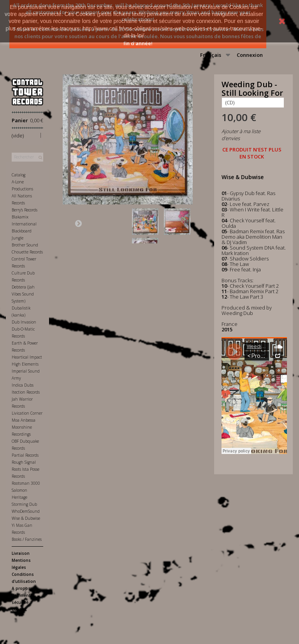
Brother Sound (25, 245)
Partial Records (25, 455)
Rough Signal (24, 462)
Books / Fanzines (27, 539)
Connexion (250, 55)
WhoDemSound (26, 511)
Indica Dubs (23, 385)
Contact (19, 609)
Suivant (78, 223)
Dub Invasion (24, 322)
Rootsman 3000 (26, 483)
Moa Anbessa (24, 420)
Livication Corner (27, 413)
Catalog (18, 175)
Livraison (21, 553)
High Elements (25, 364)
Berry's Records (25, 210)
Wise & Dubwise (26, 518)
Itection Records (26, 392)
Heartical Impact (27, 357)
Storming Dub (24, 504)
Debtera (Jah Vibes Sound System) (23, 294)
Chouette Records (27, 252)
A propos (21, 588)
